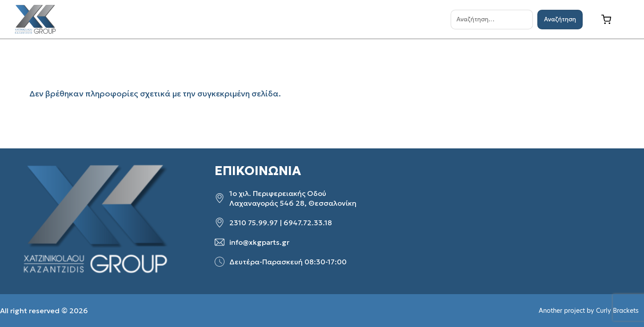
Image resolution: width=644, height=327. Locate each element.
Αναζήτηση (560, 19)
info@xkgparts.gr (259, 242)
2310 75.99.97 (254, 223)
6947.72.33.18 (308, 223)
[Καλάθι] (613, 20)
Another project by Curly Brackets (589, 311)
